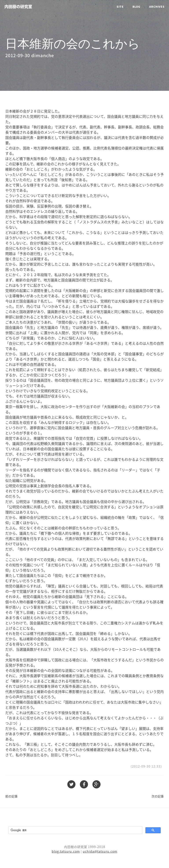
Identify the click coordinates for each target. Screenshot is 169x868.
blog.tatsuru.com (66, 851)
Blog (136, 7)
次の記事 (158, 796)
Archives (157, 7)
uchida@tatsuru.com (100, 851)
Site (120, 7)
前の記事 (11, 796)
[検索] (75, 830)
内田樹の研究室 (18, 6)
